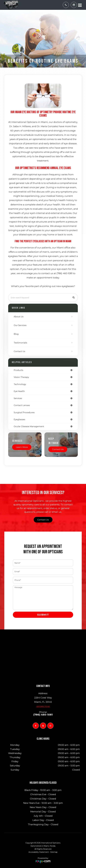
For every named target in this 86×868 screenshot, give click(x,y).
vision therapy (21, 377)
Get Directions (43, 706)
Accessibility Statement (39, 852)
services (18, 398)
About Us (19, 317)
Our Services (20, 325)
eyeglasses (19, 419)
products (18, 370)
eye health (19, 391)
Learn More (22, 447)
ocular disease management (29, 426)
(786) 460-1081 (43, 715)
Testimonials (20, 343)
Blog (16, 334)
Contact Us (19, 351)
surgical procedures (24, 412)
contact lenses (22, 405)
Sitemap (54, 852)
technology (20, 384)
